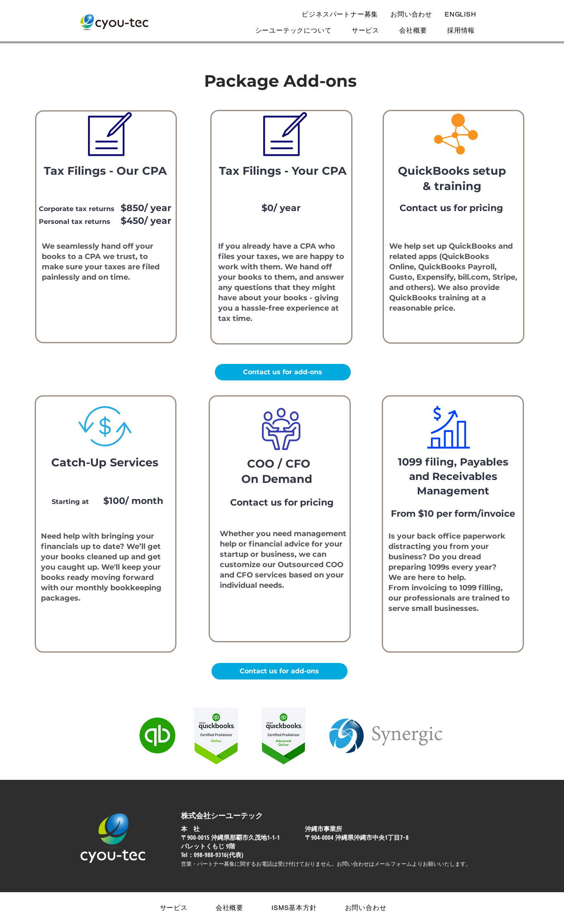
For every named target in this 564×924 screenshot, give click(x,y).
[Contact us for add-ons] (283, 372)
